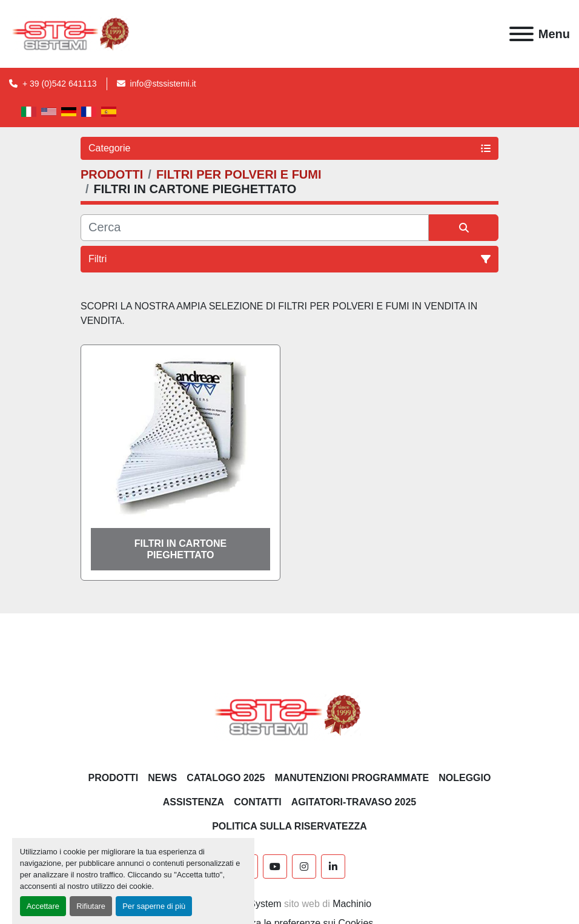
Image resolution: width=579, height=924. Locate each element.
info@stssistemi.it (163, 84)
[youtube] (275, 866)
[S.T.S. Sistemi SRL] (290, 715)
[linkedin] (333, 866)
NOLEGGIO (465, 778)
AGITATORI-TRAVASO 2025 (354, 802)
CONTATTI (258, 802)
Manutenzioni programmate (352, 778)
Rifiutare (91, 906)
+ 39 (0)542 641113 (60, 84)
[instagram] (304, 866)
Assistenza (194, 802)
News (162, 778)
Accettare (43, 906)
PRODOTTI (114, 778)
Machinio (352, 904)
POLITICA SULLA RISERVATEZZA (289, 826)
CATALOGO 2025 (226, 778)
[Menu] (521, 34)
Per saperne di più (154, 906)
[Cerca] (255, 228)
